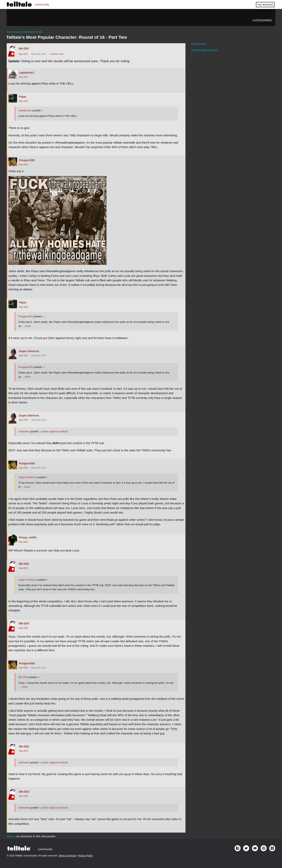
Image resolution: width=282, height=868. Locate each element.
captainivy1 (27, 73)
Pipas (23, 97)
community (42, 4)
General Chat (57, 54)
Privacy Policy (85, 856)
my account (265, 4)
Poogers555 (27, 160)
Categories (262, 20)
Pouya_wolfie (28, 537)
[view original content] (54, 431)
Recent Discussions (204, 50)
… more (26, 326)
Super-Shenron (29, 351)
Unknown (24, 431)
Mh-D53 (24, 49)
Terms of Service (67, 856)
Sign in (11, 836)
